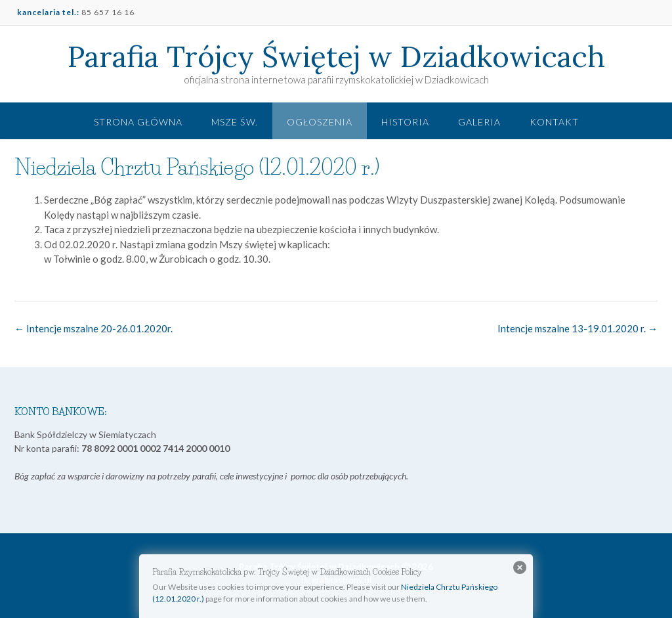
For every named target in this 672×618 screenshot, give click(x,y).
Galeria (479, 122)
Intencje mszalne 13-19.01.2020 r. (577, 328)
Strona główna (138, 122)
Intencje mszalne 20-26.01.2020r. (94, 328)
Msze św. (235, 122)
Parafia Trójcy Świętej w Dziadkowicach (336, 56)
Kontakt (554, 122)
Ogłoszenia (320, 122)
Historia (405, 122)
